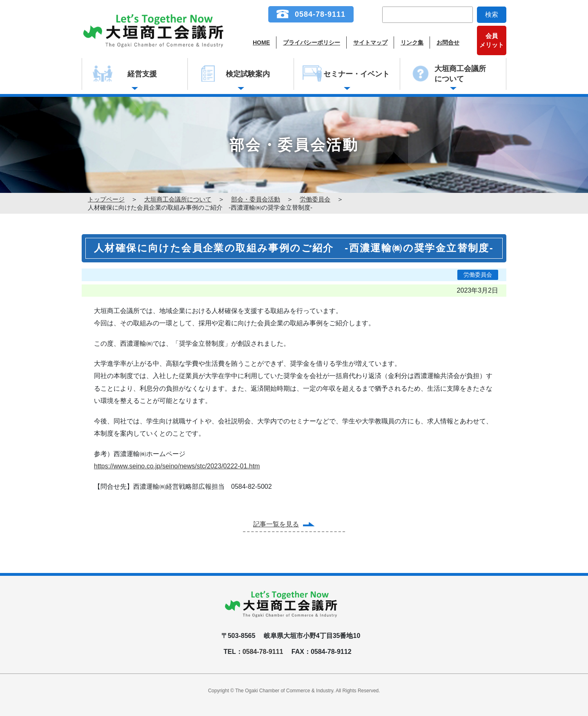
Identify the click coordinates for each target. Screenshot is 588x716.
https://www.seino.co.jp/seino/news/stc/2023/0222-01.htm (177, 466)
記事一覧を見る (276, 524)
